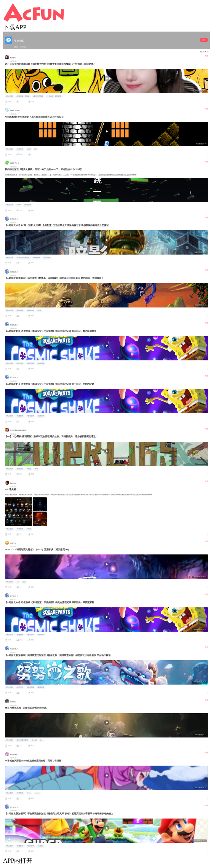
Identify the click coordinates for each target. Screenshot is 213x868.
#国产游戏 (47, 258)
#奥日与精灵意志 (22, 740)
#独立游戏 (28, 205)
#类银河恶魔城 (38, 96)
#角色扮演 (37, 258)
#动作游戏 (30, 311)
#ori (18, 582)
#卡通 (29, 469)
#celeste (37, 793)
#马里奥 (40, 846)
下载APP (15, 27)
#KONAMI (20, 149)
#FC (36, 149)
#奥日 (24, 582)
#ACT (29, 149)
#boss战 (34, 740)
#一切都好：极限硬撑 (54, 96)
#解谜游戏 (41, 687)
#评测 (29, 529)
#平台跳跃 (10, 96)
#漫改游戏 (30, 363)
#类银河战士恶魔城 (23, 96)
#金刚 (39, 311)
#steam (18, 205)
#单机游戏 (20, 529)
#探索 (36, 469)
